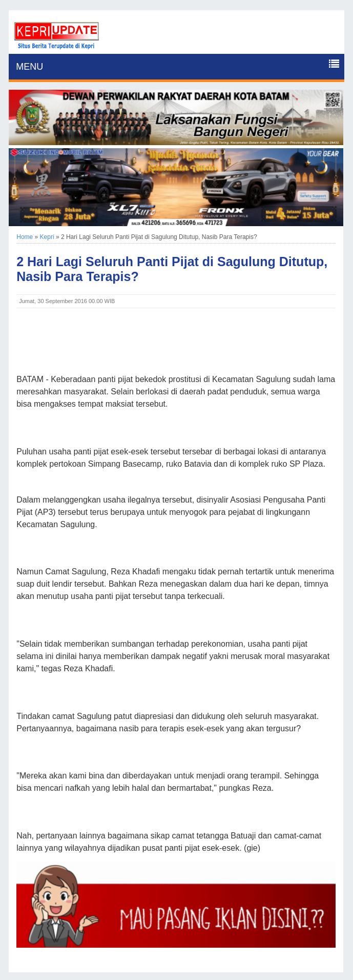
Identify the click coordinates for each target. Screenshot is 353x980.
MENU (29, 67)
